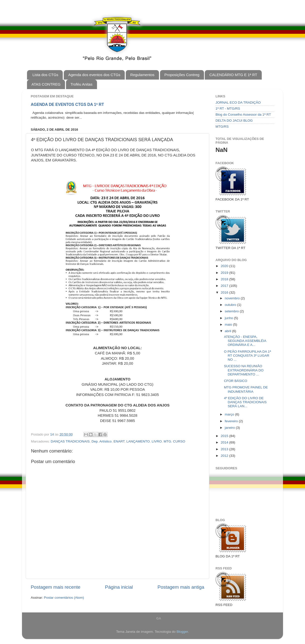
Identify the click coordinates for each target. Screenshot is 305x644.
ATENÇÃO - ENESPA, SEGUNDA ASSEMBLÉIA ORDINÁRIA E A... (245, 341)
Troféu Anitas (81, 84)
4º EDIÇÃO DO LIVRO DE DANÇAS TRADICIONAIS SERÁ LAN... (245, 402)
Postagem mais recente (55, 587)
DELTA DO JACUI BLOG (234, 121)
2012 (225, 456)
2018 (225, 279)
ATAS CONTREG (46, 84)
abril (228, 331)
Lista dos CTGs (45, 75)
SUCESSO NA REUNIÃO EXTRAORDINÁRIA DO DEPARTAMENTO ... (244, 370)
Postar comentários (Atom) (64, 598)
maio (229, 325)
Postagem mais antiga (181, 587)
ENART (119, 441)
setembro (232, 311)
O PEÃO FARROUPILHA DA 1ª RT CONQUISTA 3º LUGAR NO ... (247, 356)
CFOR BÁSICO (236, 381)
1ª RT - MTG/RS (228, 109)
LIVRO (157, 441)
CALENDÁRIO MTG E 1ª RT (233, 75)
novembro (233, 298)
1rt (53, 434)
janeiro (230, 428)
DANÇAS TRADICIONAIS (70, 441)
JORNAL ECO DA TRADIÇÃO (238, 102)
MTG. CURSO (174, 441)
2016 (225, 292)
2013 (225, 449)
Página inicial (119, 587)
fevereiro (232, 421)
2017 (225, 286)
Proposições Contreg (182, 75)
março (230, 414)
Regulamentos (142, 75)
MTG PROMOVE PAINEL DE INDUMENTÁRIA (246, 389)
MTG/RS (222, 127)
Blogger (182, 632)
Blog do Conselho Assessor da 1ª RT (243, 115)
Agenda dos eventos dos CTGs (94, 75)
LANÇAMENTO (138, 441)
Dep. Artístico (101, 441)
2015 (225, 436)
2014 (225, 442)
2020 (225, 266)
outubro (231, 305)
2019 (225, 273)
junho (229, 318)
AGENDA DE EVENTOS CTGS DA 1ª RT (67, 104)
